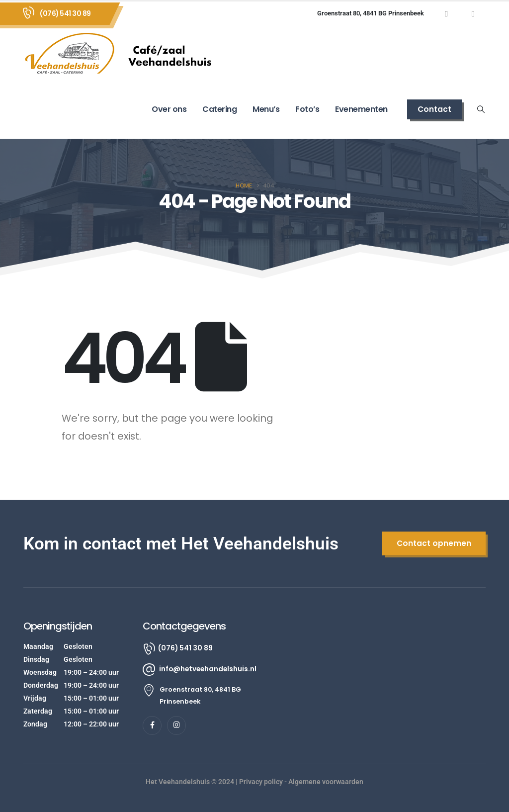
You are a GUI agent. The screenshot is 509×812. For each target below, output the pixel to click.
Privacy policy (261, 782)
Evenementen (361, 109)
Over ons (169, 109)
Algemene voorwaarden (326, 782)
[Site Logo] (123, 53)
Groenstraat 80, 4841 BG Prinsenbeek (371, 13)
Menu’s (266, 109)
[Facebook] (446, 13)
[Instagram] (473, 13)
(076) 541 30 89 (65, 13)
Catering (219, 109)
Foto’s (307, 109)
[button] (434, 109)
